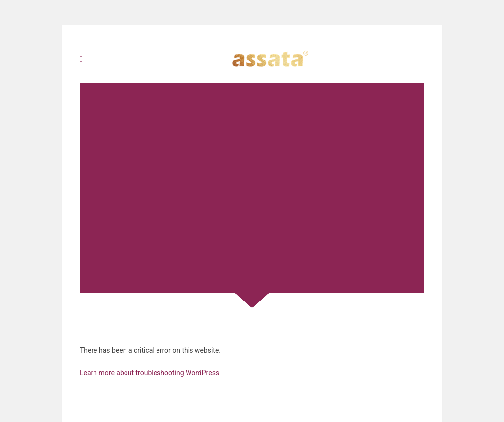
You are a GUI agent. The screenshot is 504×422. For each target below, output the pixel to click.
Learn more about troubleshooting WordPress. (150, 373)
